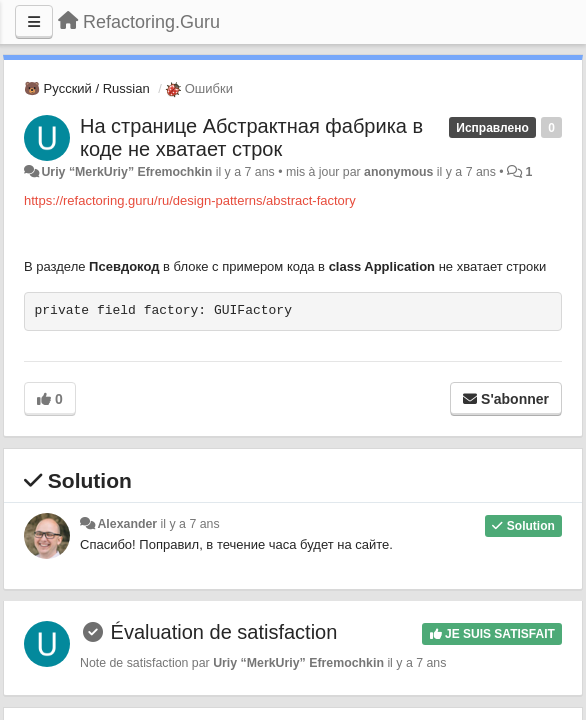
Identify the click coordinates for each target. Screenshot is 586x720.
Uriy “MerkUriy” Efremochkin (126, 172)
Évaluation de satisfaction (224, 632)
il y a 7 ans (190, 524)
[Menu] (34, 22)
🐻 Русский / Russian (87, 88)
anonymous (398, 172)
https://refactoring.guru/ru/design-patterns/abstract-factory (190, 200)
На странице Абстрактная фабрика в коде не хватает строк (251, 137)
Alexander (127, 524)
